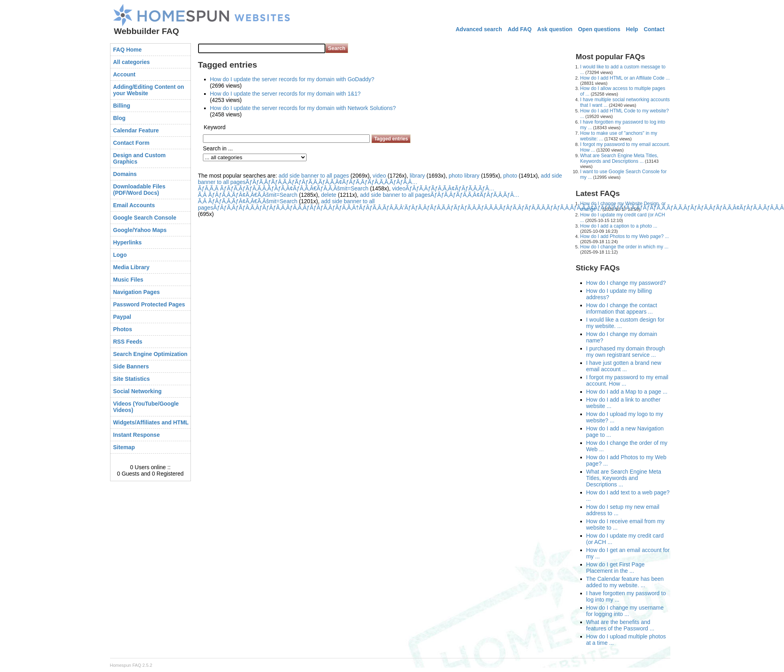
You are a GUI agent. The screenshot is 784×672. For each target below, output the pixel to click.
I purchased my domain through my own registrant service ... (626, 352)
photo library (464, 176)
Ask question (555, 29)
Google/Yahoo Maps (140, 230)
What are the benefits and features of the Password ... (620, 625)
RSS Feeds (128, 342)
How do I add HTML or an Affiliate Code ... (625, 78)
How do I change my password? (626, 283)
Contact (654, 29)
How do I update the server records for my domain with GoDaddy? (292, 79)
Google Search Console (145, 218)
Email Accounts (134, 205)
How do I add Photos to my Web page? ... (625, 236)
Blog (119, 118)
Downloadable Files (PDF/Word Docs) (139, 190)
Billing (122, 106)
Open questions (599, 29)
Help (632, 29)
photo (510, 176)
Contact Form (131, 143)
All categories (132, 62)
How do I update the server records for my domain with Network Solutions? (303, 108)
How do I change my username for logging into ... (625, 611)
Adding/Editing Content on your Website (149, 90)
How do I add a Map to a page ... (627, 392)
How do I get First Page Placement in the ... (616, 568)
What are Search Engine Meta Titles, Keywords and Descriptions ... (619, 158)
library (417, 176)
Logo (120, 255)
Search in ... (218, 148)
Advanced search (479, 29)
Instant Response (137, 435)
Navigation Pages (137, 292)
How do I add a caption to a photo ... (619, 226)
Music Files (128, 280)
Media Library (131, 267)
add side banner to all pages (314, 176)
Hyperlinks (128, 242)
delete (329, 195)
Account (124, 74)
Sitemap (124, 447)
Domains (125, 174)
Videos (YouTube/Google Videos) (146, 407)
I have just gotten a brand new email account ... (624, 366)
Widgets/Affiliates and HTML (151, 422)
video (379, 176)
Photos (123, 329)
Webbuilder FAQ (147, 31)
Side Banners (131, 366)
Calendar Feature (136, 130)
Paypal (122, 317)
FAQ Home (128, 50)
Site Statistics (132, 379)
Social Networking (137, 391)
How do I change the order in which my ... (625, 247)
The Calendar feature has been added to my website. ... (625, 582)
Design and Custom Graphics (139, 158)
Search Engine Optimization (150, 354)
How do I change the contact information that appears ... (622, 308)
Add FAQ (519, 29)
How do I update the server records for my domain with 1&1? (286, 94)
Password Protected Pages (149, 304)
